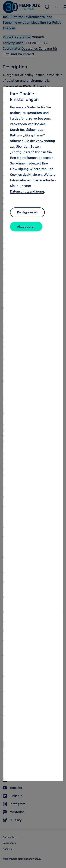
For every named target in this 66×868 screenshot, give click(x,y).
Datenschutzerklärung (27, 191)
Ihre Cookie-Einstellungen (24, 97)
